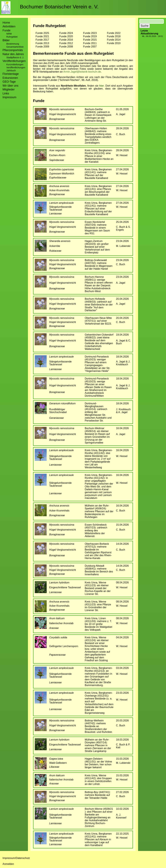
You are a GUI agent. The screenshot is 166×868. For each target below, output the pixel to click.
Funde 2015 (90, 40)
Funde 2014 (114, 40)
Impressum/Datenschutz (16, 858)
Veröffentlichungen (16, 67)
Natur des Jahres (13, 54)
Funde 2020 (66, 36)
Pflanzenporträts (13, 50)
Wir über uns (10, 86)
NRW (9, 34)
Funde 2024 (66, 33)
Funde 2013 (42, 43)
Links (6, 93)
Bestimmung (13, 44)
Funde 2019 (90, 36)
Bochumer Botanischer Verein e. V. (59, 7)
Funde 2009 (42, 47)
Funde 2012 (66, 43)
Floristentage (11, 74)
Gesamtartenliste (15, 47)
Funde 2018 (114, 36)
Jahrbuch (11, 71)
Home (6, 23)
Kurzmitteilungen (15, 64)
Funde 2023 (90, 33)
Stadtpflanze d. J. (15, 57)
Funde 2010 (114, 43)
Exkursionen (10, 78)
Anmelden (8, 864)
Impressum (9, 97)
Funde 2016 (66, 40)
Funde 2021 (42, 36)
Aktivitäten (9, 26)
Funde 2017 (42, 40)
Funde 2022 (114, 33)
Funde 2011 (90, 43)
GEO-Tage (9, 82)
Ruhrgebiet (12, 37)
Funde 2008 (66, 47)
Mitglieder (9, 89)
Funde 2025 (42, 33)
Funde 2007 (90, 47)
